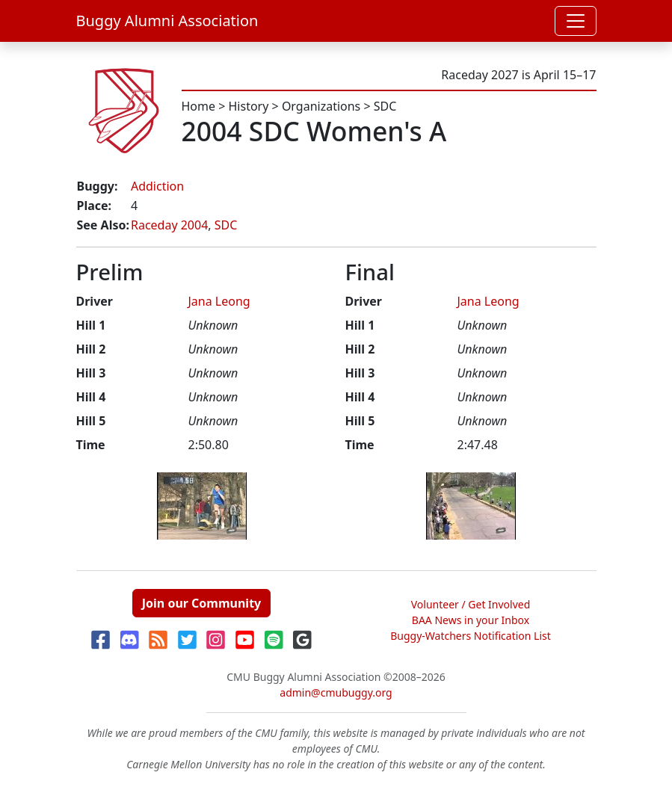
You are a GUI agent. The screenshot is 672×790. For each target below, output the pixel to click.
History (249, 106)
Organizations (321, 106)
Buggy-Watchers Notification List (471, 636)
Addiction (157, 186)
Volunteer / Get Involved (471, 604)
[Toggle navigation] (576, 21)
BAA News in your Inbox (471, 620)
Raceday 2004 (169, 225)
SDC (385, 106)
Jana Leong (219, 301)
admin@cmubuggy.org (336, 692)
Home (199, 106)
